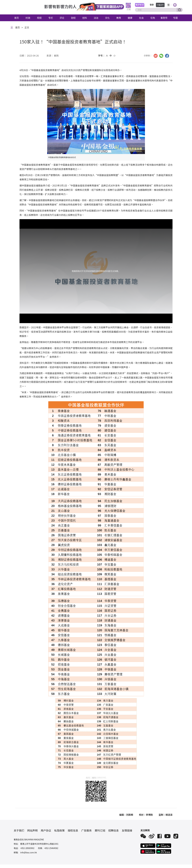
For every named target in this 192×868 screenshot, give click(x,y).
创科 (85, 18)
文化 (107, 18)
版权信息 (73, 830)
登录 (152, 5)
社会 (141, 18)
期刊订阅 (100, 830)
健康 (130, 18)
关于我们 (19, 830)
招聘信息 (113, 830)
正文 (27, 27)
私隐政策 (59, 830)
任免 (153, 18)
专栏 (51, 18)
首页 (17, 18)
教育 (119, 18)
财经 (73, 18)
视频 (39, 18)
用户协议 (46, 830)
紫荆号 (164, 18)
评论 (62, 18)
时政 (28, 18)
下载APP (160, 5)
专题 (175, 18)
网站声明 (32, 830)
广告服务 (86, 830)
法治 (96, 18)
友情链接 (127, 830)
